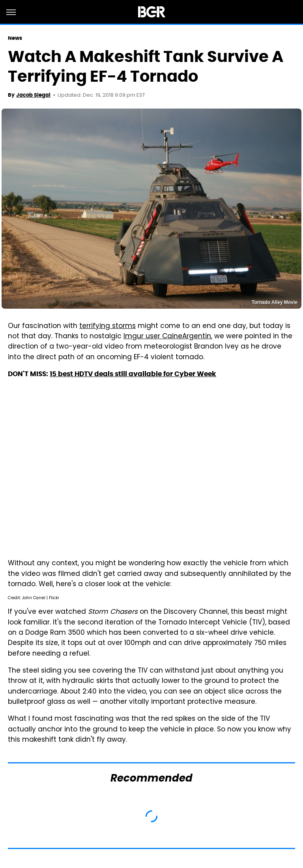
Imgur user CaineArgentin (167, 337)
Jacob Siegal (33, 95)
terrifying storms (108, 326)
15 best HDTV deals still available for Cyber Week (133, 374)
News (15, 38)
